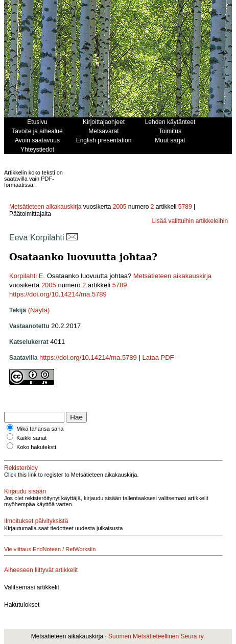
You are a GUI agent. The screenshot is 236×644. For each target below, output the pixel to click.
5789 (185, 207)
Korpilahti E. (27, 276)
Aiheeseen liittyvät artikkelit (41, 570)
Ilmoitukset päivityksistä (36, 521)
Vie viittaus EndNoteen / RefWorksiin (50, 549)
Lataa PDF (158, 357)
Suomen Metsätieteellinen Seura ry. (157, 636)
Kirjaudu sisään (25, 491)
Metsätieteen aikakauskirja (45, 207)
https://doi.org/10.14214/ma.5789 (58, 294)
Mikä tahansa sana (40, 429)
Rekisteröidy (21, 468)
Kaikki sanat (31, 438)
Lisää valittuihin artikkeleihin (190, 221)
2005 (120, 207)
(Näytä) (39, 310)
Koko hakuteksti (36, 447)
